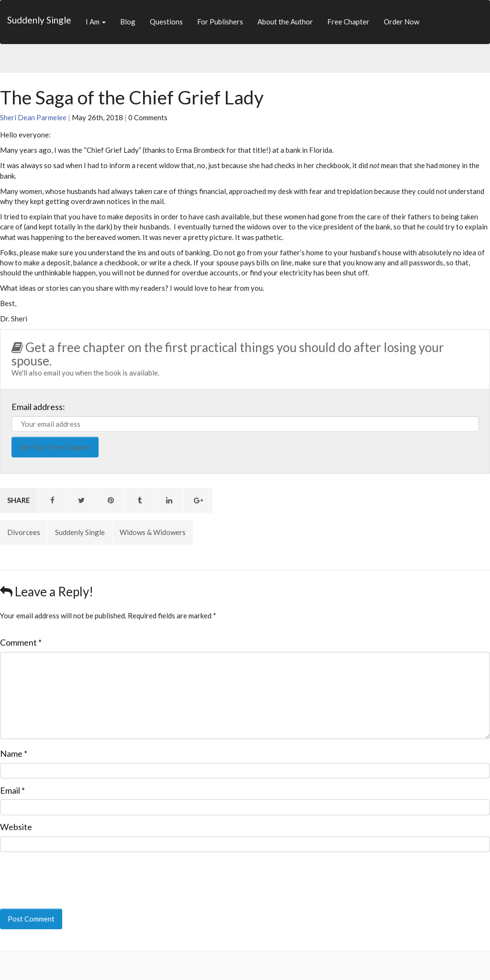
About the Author (285, 22)
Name (14, 753)
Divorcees (24, 532)
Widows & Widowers (153, 532)
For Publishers (220, 22)
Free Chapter (348, 22)
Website (16, 827)
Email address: (38, 407)
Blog (128, 22)
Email (12, 790)
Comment (21, 642)
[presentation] (66, 874)
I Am (96, 22)
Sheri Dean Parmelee (33, 117)
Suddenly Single (39, 20)
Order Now (401, 22)
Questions (166, 22)
